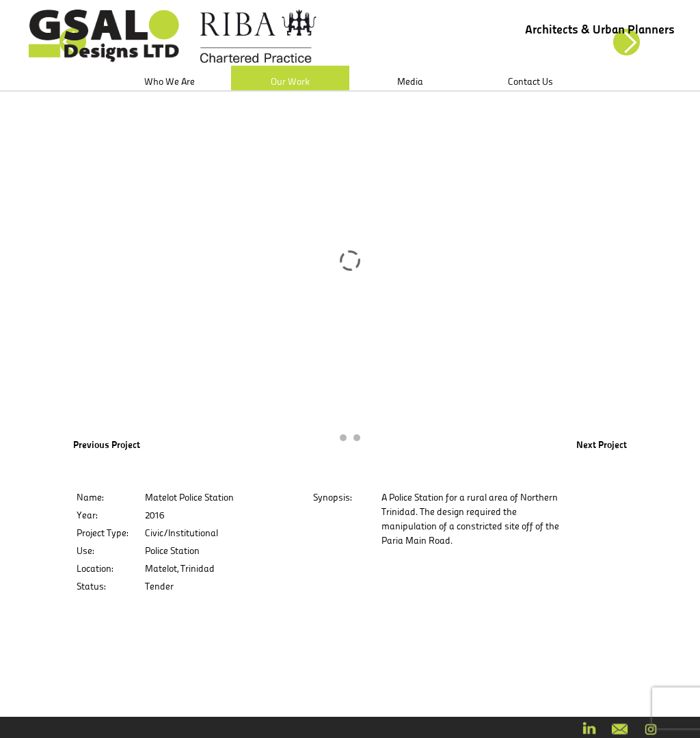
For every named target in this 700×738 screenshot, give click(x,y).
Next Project (602, 445)
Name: (90, 497)
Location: (95, 568)
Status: (91, 586)
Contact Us (530, 81)
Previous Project (107, 445)
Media (410, 81)
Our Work (290, 81)
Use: (85, 551)
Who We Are (170, 81)
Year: (87, 515)
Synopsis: (332, 497)
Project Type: (102, 533)
